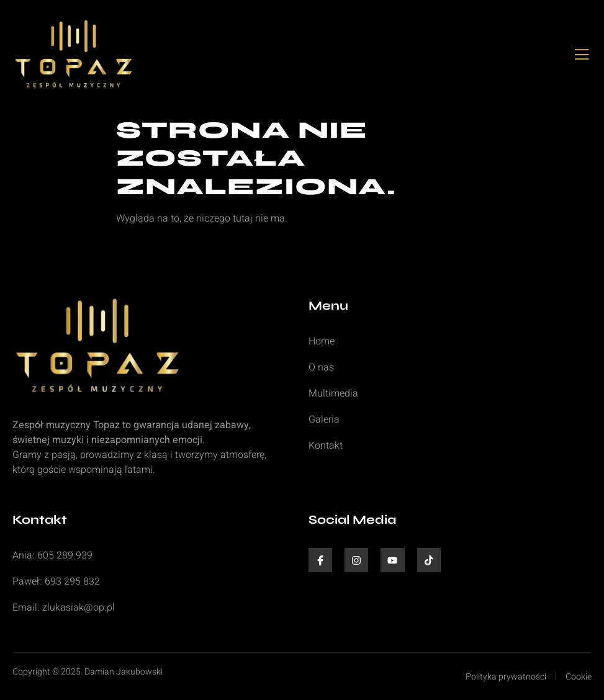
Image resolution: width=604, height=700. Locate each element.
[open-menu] (582, 56)
